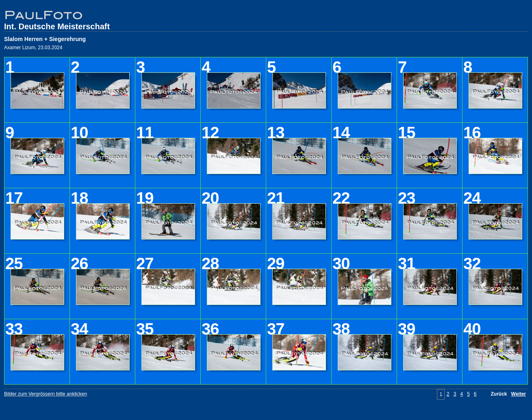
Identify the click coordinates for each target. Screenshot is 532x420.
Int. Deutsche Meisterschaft (57, 26)
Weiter (519, 394)
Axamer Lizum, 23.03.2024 (33, 48)
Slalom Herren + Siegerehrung (45, 39)
